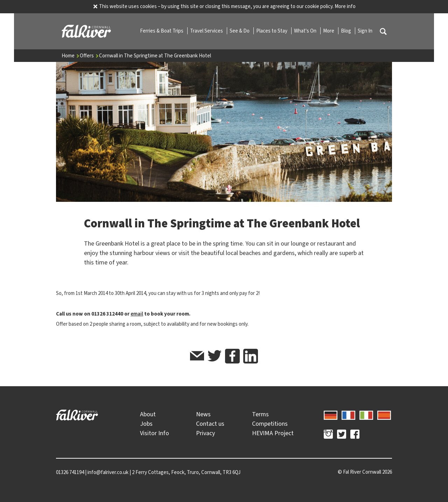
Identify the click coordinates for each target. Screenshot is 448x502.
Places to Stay (272, 31)
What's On (306, 31)
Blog (346, 31)
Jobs (146, 424)
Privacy (205, 433)
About (148, 414)
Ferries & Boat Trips (162, 31)
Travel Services (207, 31)
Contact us (210, 424)
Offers (89, 56)
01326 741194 (70, 472)
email (137, 314)
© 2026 (365, 472)
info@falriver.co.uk (108, 472)
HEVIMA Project (273, 433)
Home (71, 56)
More (329, 31)
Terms (260, 414)
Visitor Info (155, 433)
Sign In (365, 31)
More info (345, 6)
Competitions (270, 424)
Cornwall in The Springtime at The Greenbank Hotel (155, 56)
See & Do (240, 31)
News (203, 414)
